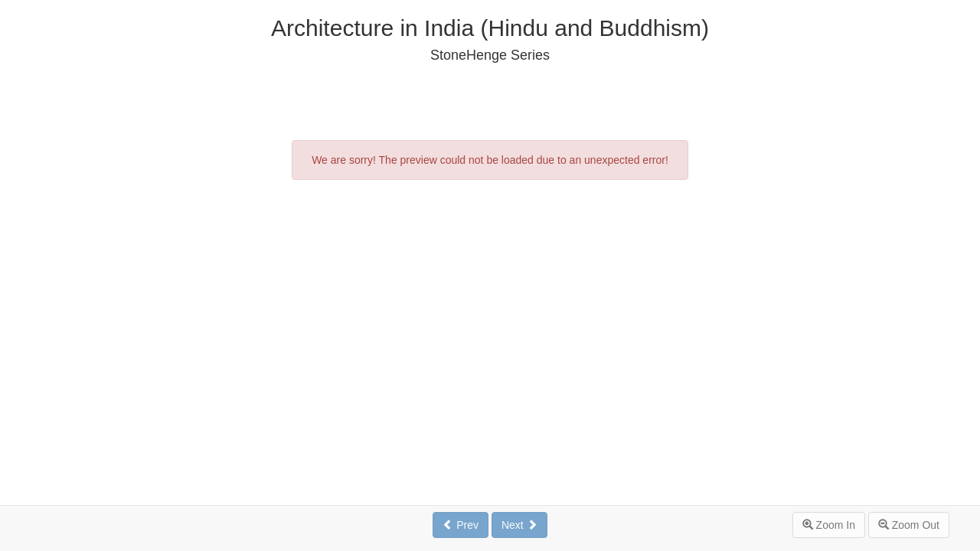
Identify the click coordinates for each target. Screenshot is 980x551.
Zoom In (829, 525)
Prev (461, 525)
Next (519, 525)
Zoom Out (909, 525)
